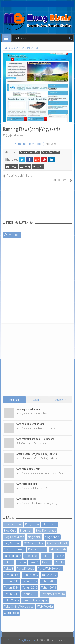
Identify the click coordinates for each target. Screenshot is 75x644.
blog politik (34, 537)
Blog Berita (32, 524)
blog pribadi (52, 537)
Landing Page (12, 556)
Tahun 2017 (11, 594)
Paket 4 (21, 562)
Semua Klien (26, 152)
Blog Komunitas (46, 531)
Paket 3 (8, 562)
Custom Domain (14, 549)
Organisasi (31, 556)
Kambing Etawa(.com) (30, 144)
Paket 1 (46, 556)
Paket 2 (59, 556)
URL (38, 167)
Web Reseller (45, 607)
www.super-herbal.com (28, 409)
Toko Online (11, 600)
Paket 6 (47, 562)
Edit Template (58, 549)
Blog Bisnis (49, 524)
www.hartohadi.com (27, 484)
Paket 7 (60, 562)
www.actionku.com (26, 499)
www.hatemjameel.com (28, 469)
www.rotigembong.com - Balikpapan (35, 439)
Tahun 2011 (48, 152)
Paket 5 (34, 562)
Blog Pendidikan (14, 537)
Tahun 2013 (48, 581)
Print (25, 167)
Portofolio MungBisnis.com (22, 640)
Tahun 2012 (30, 581)
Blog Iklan (26, 531)
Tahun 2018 (30, 594)
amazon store (13, 524)
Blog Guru (10, 531)
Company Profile (58, 543)
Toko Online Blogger (35, 600)
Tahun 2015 (30, 588)
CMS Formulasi (34, 543)
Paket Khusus (25, 569)
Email (12, 167)
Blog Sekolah (12, 543)
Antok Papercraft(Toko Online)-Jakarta (37, 454)
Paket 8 (8, 569)
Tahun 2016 (48, 588)
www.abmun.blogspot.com (30, 424)
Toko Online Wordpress (19, 607)
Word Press (11, 613)
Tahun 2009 (30, 575)
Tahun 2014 (11, 588)
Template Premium (53, 594)
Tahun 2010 (49, 575)
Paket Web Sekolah (50, 569)
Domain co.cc (37, 549)
